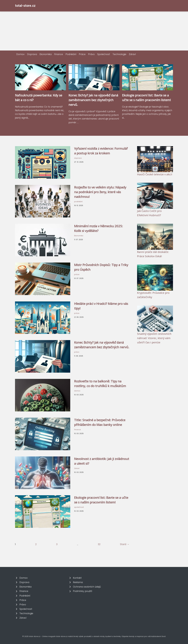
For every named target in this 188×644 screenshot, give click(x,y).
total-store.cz (25, 6)
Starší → (125, 544)
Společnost (104, 54)
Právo (91, 54)
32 (99, 544)
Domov (20, 54)
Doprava (32, 54)
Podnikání (71, 54)
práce (77, 274)
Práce (82, 54)
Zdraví (132, 54)
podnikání (78, 202)
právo (77, 352)
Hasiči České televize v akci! (155, 174)
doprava (78, 158)
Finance (59, 54)
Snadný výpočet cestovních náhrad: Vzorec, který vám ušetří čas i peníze (154, 338)
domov (77, 391)
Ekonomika (46, 54)
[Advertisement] (94, 31)
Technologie (119, 54)
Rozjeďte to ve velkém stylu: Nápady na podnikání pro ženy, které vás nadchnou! (100, 192)
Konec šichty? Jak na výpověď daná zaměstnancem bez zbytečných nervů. (93, 100)
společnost (79, 507)
